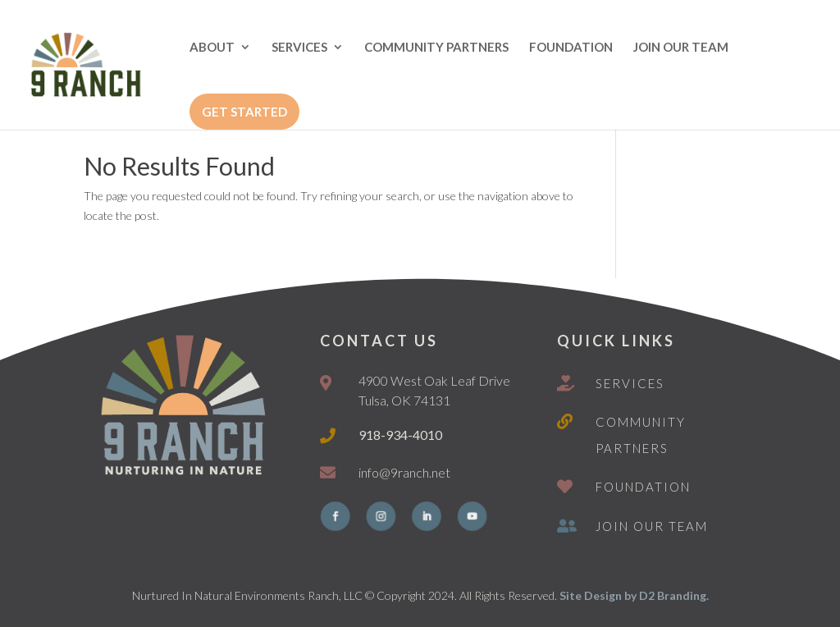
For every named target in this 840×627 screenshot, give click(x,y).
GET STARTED (244, 112)
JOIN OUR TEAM (681, 48)
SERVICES (299, 48)
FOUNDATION (571, 48)
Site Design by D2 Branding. (634, 595)
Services (630, 383)
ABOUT (212, 48)
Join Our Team (652, 526)
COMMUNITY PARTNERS (436, 48)
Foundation (643, 487)
